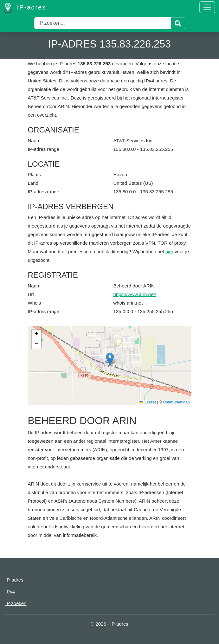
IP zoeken (16, 603)
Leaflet (148, 402)
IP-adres (25, 8)
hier (169, 251)
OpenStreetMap (176, 402)
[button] (110, 359)
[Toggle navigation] (207, 7)
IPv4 (10, 592)
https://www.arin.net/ (135, 294)
